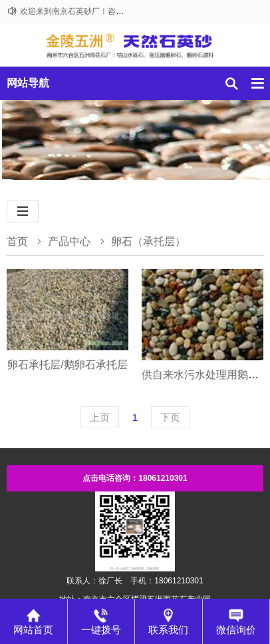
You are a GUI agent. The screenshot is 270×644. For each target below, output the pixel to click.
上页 (100, 417)
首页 (17, 241)
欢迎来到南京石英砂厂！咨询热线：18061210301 (108, 11)
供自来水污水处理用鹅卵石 (205, 375)
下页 (170, 417)
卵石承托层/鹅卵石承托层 (67, 365)
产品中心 (69, 241)
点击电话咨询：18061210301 (135, 478)
